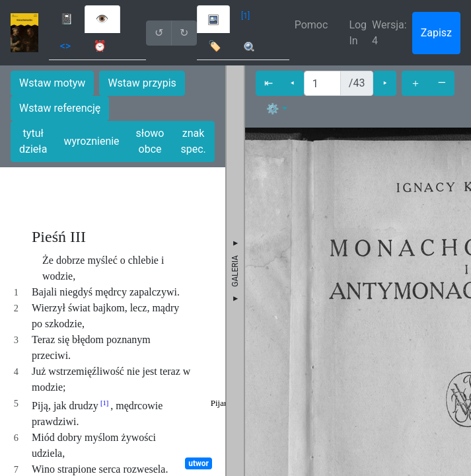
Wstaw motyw (52, 83)
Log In (358, 33)
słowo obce (150, 141)
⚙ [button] (273, 109)
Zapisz (436, 33)
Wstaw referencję (60, 108)
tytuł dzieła (33, 141)
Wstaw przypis (142, 83)
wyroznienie (91, 141)
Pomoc (311, 25)
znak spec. (193, 141)
